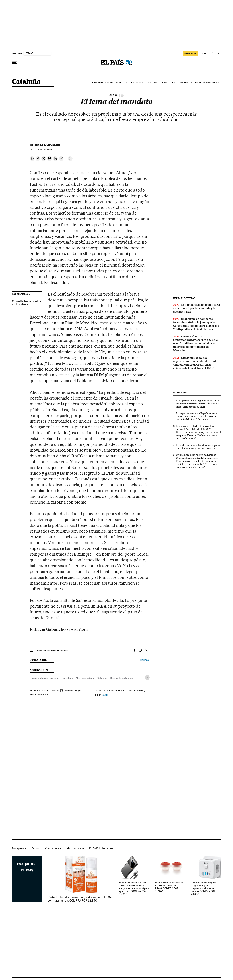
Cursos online (53, 848)
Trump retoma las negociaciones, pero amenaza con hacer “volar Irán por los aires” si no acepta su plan (197, 404)
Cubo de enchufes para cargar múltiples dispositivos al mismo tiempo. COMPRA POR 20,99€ (203, 888)
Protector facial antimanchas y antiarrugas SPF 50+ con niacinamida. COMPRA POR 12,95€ (80, 899)
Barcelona (137, 83)
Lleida (173, 83)
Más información (40, 695)
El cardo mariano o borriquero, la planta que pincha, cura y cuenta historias (199, 447)
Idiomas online (75, 848)
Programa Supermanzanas (44, 678)
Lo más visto (181, 393)
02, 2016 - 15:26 (41, 150)
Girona (163, 83)
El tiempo (196, 83)
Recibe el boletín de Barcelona (51, 651)
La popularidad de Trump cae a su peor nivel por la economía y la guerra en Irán (197, 308)
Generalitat (122, 83)
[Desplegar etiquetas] (147, 677)
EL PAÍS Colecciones (101, 848)
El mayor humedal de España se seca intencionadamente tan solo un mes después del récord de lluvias (196, 416)
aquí (106, 695)
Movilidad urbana (85, 678)
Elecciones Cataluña (103, 83)
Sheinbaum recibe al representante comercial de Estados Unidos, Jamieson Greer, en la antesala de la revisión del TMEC (196, 363)
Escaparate (19, 848)
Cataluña (26, 82)
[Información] (122, 95)
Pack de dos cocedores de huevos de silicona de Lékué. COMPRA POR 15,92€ (169, 887)
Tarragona (151, 83)
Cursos (36, 848)
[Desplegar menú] (15, 63)
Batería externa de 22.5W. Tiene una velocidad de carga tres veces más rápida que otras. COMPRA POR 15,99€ (134, 888)
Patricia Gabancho (45, 145)
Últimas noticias (212, 83)
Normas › (145, 660)
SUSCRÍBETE (190, 53)
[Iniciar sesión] (210, 54)
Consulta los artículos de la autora (26, 303)
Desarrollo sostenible (121, 678)
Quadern (183, 83)
